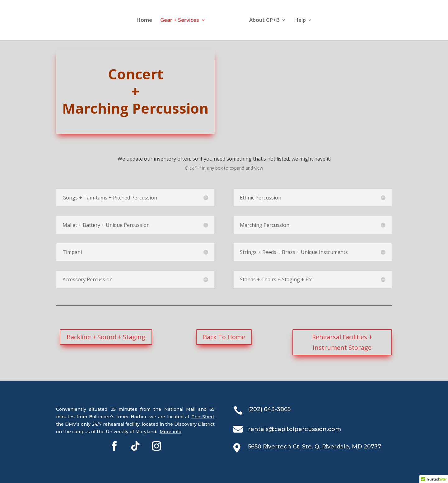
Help (306, 21)
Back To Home (224, 337)
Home (138, 21)
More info (170, 432)
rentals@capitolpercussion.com (294, 429)
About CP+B (270, 21)
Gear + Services (174, 21)
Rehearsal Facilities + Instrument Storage (342, 342)
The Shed (203, 417)
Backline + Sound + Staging (106, 337)
